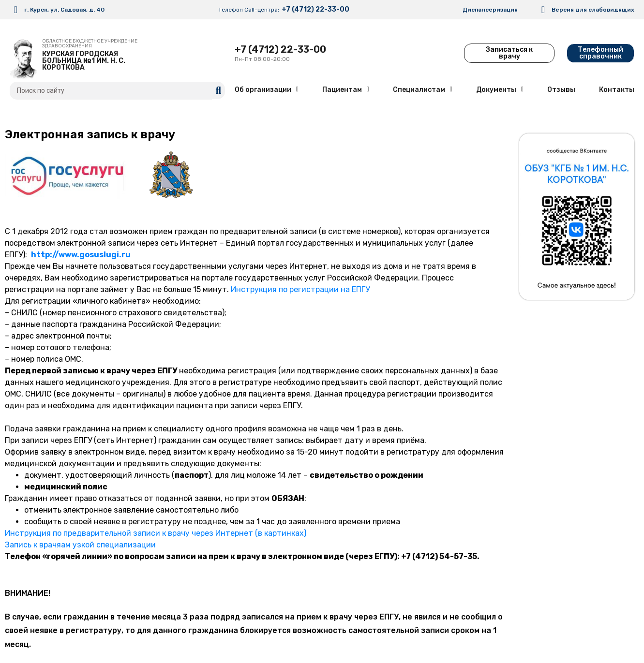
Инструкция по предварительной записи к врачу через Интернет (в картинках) (156, 533)
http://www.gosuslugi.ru (81, 255)
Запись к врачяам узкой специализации (80, 545)
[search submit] (218, 90)
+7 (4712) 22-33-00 (315, 9)
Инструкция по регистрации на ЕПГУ (300, 289)
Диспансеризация (490, 10)
